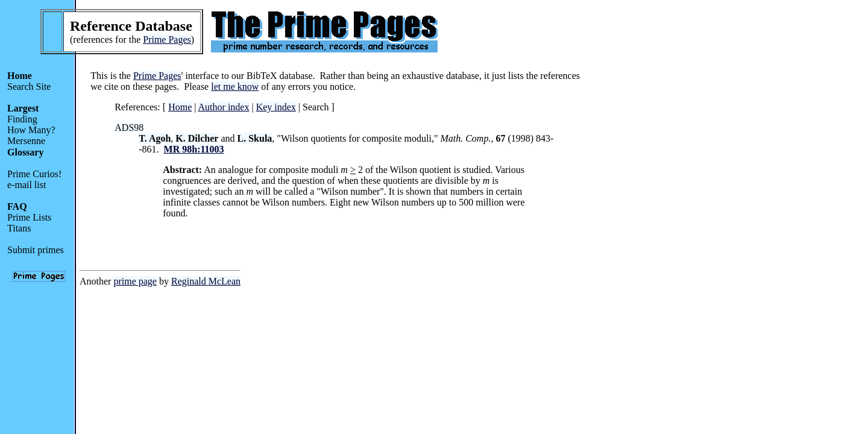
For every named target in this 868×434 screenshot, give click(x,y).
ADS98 (129, 127)
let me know (235, 86)
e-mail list (27, 185)
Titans (19, 228)
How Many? (31, 130)
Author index (224, 107)
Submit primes (36, 250)
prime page (135, 281)
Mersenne (26, 141)
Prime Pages (167, 39)
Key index (276, 107)
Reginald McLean (206, 281)
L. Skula (255, 138)
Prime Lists (29, 217)
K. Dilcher (197, 138)
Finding (22, 119)
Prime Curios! (34, 174)
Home (20, 76)
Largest (23, 108)
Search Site (29, 86)
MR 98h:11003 (194, 149)
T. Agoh (155, 138)
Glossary (25, 152)
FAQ (17, 206)
